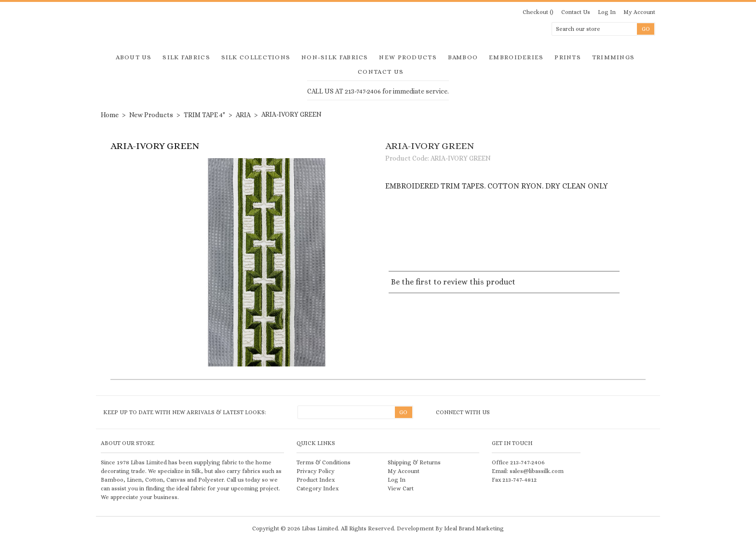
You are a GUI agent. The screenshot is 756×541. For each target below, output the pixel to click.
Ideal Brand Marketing (474, 528)
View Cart (401, 488)
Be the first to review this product (453, 282)
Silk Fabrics (186, 57)
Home (110, 115)
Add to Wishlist (433, 218)
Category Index (317, 488)
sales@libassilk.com (537, 471)
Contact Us (576, 12)
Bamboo (463, 57)
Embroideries (516, 57)
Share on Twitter (411, 241)
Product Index (316, 480)
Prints (568, 57)
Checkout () (538, 12)
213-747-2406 (527, 462)
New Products (408, 57)
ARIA (243, 115)
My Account (639, 12)
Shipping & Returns (414, 462)
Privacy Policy (316, 471)
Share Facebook (462, 241)
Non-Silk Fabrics (335, 57)
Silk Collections (256, 57)
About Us (134, 57)
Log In (607, 12)
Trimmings (614, 57)
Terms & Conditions (324, 462)
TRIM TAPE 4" (204, 115)
